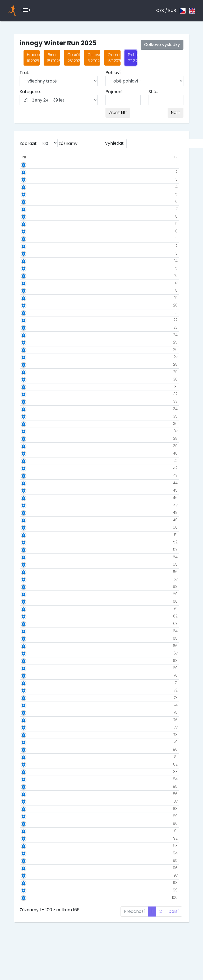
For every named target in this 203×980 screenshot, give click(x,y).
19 (32, 298)
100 (31, 897)
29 (32, 372)
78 (32, 735)
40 (31, 453)
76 (32, 720)
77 (32, 727)
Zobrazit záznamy (49, 143)
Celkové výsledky (162, 45)
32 (32, 394)
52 (32, 542)
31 (32, 387)
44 (31, 483)
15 (32, 268)
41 (32, 461)
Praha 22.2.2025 (132, 58)
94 (31, 853)
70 (32, 675)
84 (31, 779)
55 (31, 564)
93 (32, 846)
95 (31, 860)
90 (31, 823)
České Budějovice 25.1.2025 (74, 58)
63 (32, 624)
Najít (176, 113)
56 (31, 572)
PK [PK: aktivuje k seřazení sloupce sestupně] (24, 157)
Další (174, 911)
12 (32, 246)
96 (31, 868)
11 (33, 239)
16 (32, 276)
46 (31, 498)
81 (32, 757)
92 (32, 838)
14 (32, 261)
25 (32, 342)
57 (32, 579)
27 (32, 357)
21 (32, 313)
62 (32, 616)
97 (32, 875)
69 (31, 668)
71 (32, 683)
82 (32, 764)
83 (32, 772)
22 (32, 320)
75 (32, 712)
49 (31, 520)
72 (32, 690)
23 (32, 327)
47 (32, 505)
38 (32, 438)
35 (32, 416)
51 (32, 535)
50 (31, 527)
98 (31, 883)
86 (31, 794)
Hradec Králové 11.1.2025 (33, 58)
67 (32, 653)
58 (31, 587)
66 (31, 646)
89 (31, 816)
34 (32, 409)
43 (32, 475)
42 (32, 468)
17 (32, 283)
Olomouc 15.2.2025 (114, 58)
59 (31, 594)
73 (32, 698)
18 (32, 290)
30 (32, 379)
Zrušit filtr (118, 113)
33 (32, 401)
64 (31, 631)
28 (32, 364)
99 (31, 890)
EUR (172, 10)
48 (31, 512)
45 (31, 490)
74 (32, 705)
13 (32, 253)
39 (32, 446)
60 (31, 601)
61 (32, 609)
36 (32, 424)
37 (32, 431)
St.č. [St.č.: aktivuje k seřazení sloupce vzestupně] (41, 157)
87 (32, 801)
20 (32, 305)
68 (31, 661)
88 (31, 809)
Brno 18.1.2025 (53, 58)
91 (32, 831)
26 (32, 350)
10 (32, 231)
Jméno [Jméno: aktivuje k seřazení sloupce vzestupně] (60, 157)
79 (32, 742)
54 (31, 557)
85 (31, 786)
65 (31, 638)
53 (32, 549)
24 (32, 335)
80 (31, 749)
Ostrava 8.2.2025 (94, 58)
